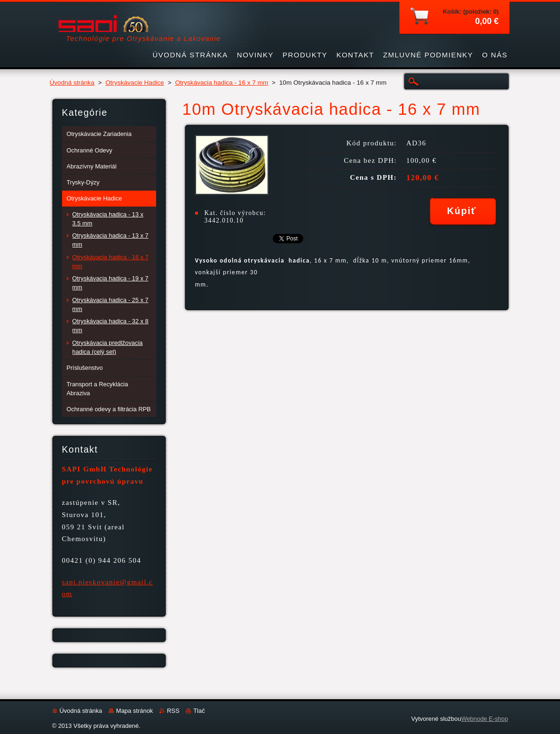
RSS (173, 711)
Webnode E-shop (485, 719)
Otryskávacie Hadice (135, 83)
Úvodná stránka (72, 83)
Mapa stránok (134, 711)
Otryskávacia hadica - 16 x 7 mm (221, 83)
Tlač (199, 711)
